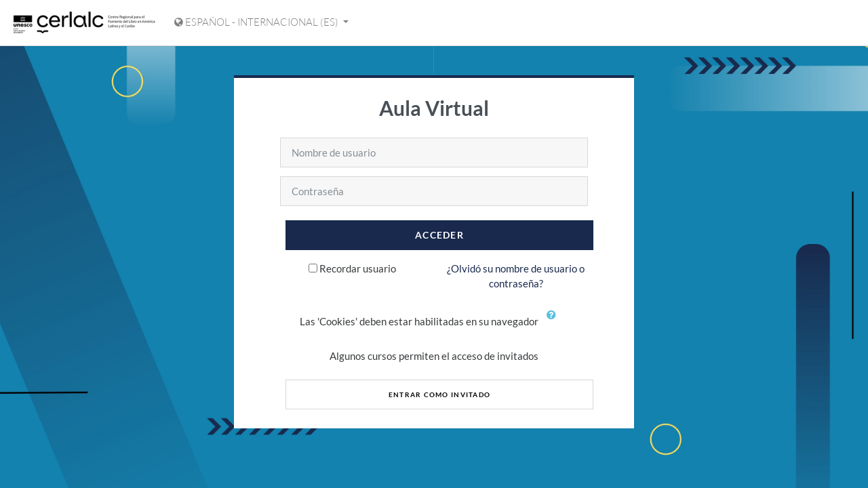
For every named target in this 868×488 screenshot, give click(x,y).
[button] (554, 323)
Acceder (439, 235)
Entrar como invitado (440, 394)
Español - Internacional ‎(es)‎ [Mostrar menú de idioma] (257, 22)
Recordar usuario (358, 268)
